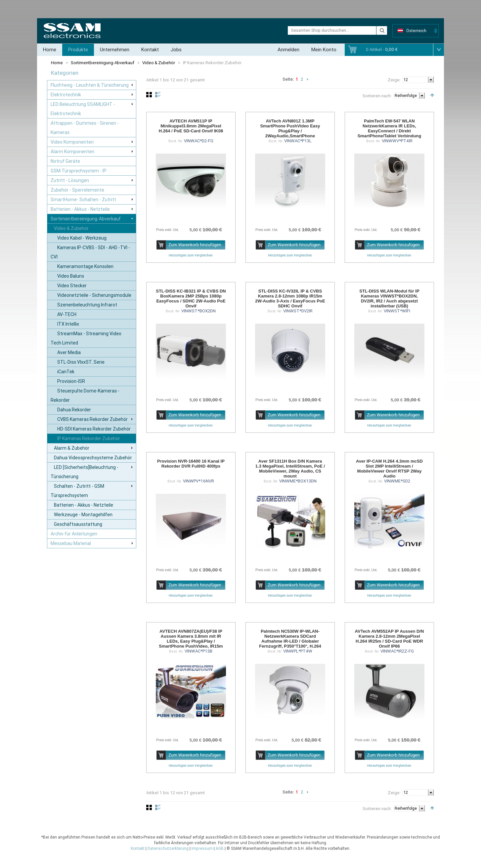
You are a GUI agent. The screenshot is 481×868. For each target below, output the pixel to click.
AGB (220, 848)
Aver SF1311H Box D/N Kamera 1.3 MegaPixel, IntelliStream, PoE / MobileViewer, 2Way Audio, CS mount (290, 469)
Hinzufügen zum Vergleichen (191, 255)
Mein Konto (324, 50)
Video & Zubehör (159, 63)
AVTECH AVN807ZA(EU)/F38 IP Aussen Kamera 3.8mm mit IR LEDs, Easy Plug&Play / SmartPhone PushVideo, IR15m (191, 639)
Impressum (202, 848)
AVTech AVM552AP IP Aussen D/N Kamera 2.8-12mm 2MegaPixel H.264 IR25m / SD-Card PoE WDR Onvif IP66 (390, 639)
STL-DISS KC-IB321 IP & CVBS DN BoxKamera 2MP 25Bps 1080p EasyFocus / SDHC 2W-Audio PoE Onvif (191, 298)
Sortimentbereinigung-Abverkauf (103, 63)
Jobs (176, 50)
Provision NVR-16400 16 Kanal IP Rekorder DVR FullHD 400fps (191, 464)
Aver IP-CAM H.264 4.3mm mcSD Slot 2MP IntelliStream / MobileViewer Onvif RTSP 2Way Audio (389, 469)
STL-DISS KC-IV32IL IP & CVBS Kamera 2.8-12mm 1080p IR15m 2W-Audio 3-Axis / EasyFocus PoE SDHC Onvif (290, 298)
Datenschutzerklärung (168, 848)
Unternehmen (115, 50)
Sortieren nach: (377, 96)
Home (50, 50)
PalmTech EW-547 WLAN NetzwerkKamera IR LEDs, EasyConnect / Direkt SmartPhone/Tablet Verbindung (390, 128)
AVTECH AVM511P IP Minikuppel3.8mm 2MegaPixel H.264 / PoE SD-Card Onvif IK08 (191, 126)
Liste (158, 95)
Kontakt (150, 50)
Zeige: (394, 80)
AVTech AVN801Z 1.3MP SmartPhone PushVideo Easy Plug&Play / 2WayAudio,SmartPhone (290, 128)
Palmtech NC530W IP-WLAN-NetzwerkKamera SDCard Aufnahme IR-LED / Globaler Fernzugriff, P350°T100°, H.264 (290, 639)
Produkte (78, 50)
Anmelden (288, 50)
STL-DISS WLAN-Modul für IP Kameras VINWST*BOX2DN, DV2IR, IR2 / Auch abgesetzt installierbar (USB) (389, 298)
